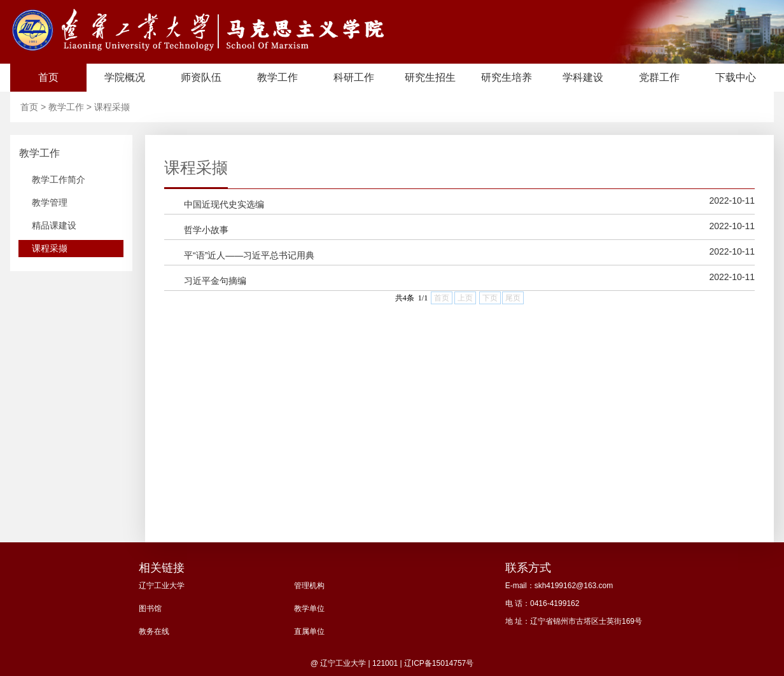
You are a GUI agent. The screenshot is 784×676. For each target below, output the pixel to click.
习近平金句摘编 (215, 281)
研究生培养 (507, 77)
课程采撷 (112, 107)
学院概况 (125, 77)
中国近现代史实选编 (224, 204)
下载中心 (736, 77)
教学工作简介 (59, 180)
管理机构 (309, 586)
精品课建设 (54, 225)
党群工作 (659, 77)
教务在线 (154, 631)
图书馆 (150, 609)
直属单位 (309, 631)
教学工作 (277, 77)
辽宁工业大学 (162, 586)
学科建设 (583, 77)
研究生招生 (430, 77)
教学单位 (309, 609)
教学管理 (50, 202)
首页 (48, 77)
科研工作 (354, 77)
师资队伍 (201, 77)
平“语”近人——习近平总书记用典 (249, 255)
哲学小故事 (206, 230)
